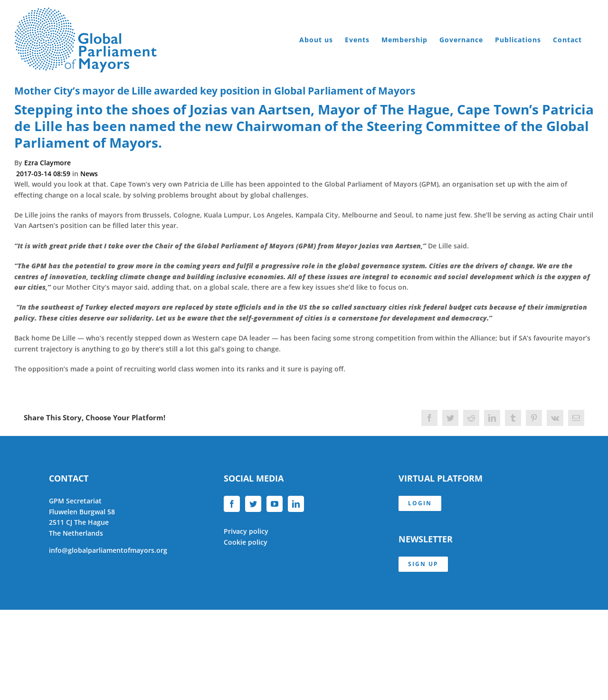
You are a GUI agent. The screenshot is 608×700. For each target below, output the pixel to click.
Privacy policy (246, 531)
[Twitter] (253, 504)
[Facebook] (232, 504)
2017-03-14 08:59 (44, 174)
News (89, 174)
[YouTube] (275, 504)
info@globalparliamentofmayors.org (108, 550)
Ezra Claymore (47, 163)
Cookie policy (246, 542)
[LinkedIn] (296, 504)
